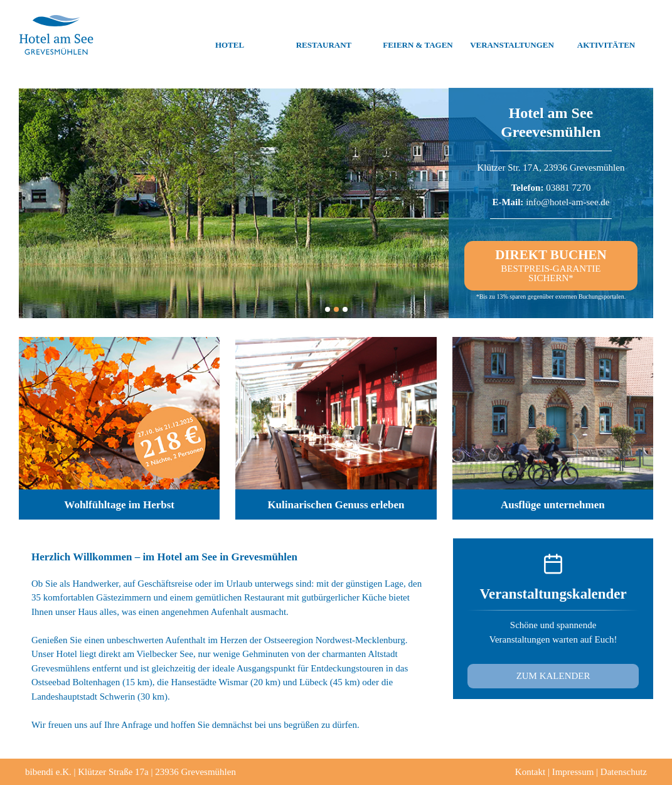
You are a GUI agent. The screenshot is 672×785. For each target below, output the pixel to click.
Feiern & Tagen (418, 35)
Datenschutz (624, 772)
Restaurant (324, 35)
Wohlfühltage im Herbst (119, 505)
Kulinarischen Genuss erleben (336, 505)
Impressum (573, 772)
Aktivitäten (606, 35)
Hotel (230, 35)
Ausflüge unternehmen (553, 505)
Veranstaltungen (512, 35)
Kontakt (530, 772)
